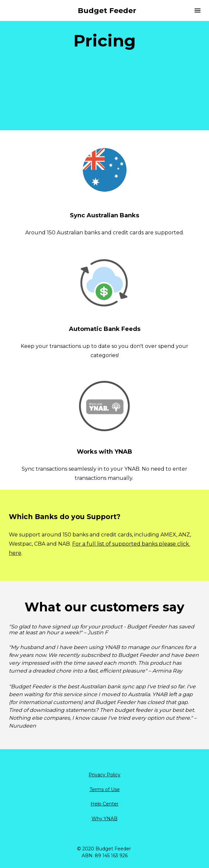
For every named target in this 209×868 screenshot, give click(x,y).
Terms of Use (105, 789)
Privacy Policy (104, 775)
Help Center (104, 804)
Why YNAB (104, 819)
